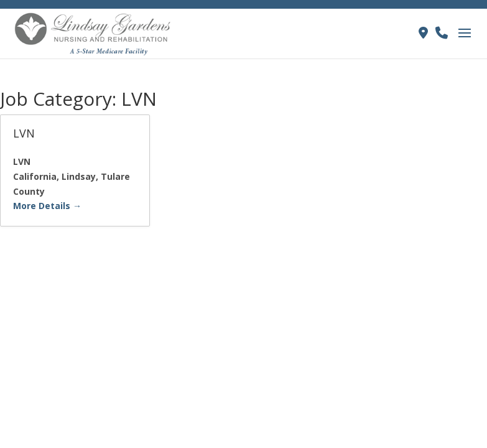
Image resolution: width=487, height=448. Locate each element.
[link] (94, 32)
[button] (465, 41)
